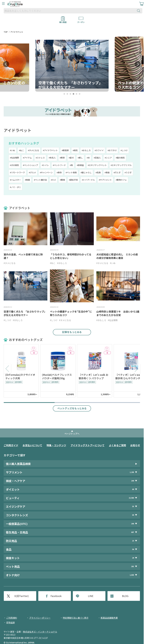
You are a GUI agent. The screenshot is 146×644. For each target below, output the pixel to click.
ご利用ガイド (11, 445)
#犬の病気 (14, 165)
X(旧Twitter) (22, 596)
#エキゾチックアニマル (121, 165)
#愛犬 (71, 158)
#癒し (80, 158)
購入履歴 (63, 21)
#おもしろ (86, 150)
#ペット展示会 (40, 180)
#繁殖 (62, 180)
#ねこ (21, 150)
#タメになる (33, 150)
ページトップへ (72, 434)
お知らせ (135, 445)
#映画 (27, 180)
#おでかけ (112, 150)
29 (133, 558)
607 (133, 532)
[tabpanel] (72, 64)
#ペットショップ (30, 165)
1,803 (132, 575)
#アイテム (27, 158)
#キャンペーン (46, 172)
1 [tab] (64, 94)
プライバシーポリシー (40, 618)
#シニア (108, 158)
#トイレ (45, 165)
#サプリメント (105, 180)
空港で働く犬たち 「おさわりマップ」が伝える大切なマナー (25, 313)
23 (133, 541)
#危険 (98, 172)
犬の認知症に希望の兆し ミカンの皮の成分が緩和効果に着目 (117, 256)
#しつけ (124, 150)
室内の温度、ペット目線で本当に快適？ (23, 256)
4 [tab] (73, 94)
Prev (6, 64)
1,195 (132, 472)
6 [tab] (79, 94)
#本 (88, 158)
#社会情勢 (14, 158)
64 (133, 515)
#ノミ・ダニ (15, 187)
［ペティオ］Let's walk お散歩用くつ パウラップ (93, 377)
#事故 (107, 172)
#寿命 (59, 172)
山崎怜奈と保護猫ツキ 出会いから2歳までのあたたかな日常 (118, 313)
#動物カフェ (121, 180)
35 (133, 506)
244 (133, 524)
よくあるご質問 (117, 445)
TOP (6, 32)
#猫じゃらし (86, 172)
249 (133, 481)
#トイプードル (88, 180)
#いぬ (12, 150)
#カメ (53, 180)
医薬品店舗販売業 (109, 618)
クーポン (81, 21)
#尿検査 (80, 165)
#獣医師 (65, 150)
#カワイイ (99, 150)
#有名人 (52, 158)
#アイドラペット (50, 150)
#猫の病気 (120, 158)
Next (138, 64)
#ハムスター (15, 180)
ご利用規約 (12, 618)
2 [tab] (67, 94)
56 (133, 549)
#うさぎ (128, 172)
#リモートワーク (17, 172)
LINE (91, 596)
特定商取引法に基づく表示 (76, 618)
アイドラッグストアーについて (88, 445)
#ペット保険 (71, 172)
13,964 (131, 498)
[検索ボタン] (139, 11)
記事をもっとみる (72, 332)
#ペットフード (59, 165)
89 (133, 489)
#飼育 (62, 158)
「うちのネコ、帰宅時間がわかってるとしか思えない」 (71, 256)
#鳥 (71, 165)
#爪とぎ (117, 172)
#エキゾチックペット (97, 165)
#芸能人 (97, 158)
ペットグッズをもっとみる (72, 408)
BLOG (125, 596)
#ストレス (40, 158)
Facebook (56, 596)
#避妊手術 (73, 180)
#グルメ (32, 172)
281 (133, 566)
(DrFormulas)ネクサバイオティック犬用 (20, 377)
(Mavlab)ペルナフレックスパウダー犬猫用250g (57, 377)
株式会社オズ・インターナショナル (40, 632)
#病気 (75, 150)
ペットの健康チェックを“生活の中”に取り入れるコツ (71, 313)
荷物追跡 (11, 622)
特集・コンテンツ (56, 445)
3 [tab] (70, 94)
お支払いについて (32, 445)
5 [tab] (76, 94)
